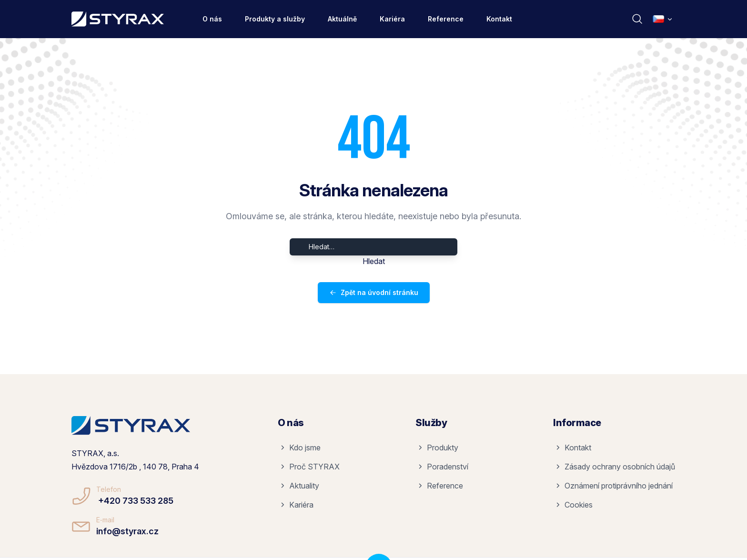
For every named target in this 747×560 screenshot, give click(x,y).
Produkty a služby (275, 19)
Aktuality (299, 486)
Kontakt (499, 19)
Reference (446, 19)
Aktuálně (342, 19)
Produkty (438, 448)
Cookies (574, 505)
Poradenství (443, 467)
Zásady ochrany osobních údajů (615, 467)
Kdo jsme (300, 448)
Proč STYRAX (310, 467)
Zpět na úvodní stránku (374, 292)
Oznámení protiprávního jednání (614, 486)
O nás (212, 19)
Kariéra (392, 19)
